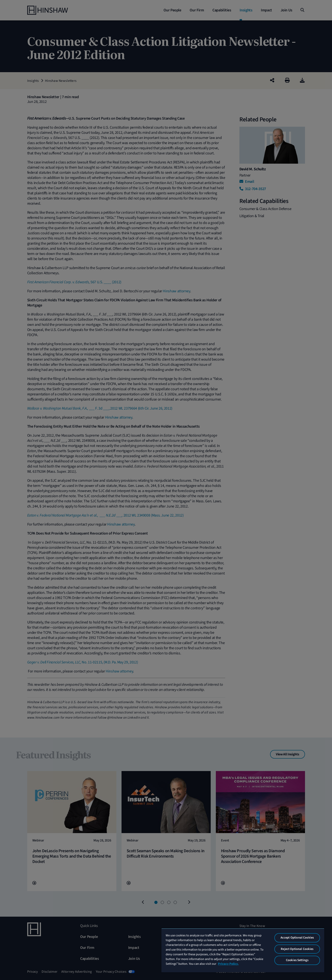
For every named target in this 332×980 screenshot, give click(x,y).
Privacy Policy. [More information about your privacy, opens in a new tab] (228, 964)
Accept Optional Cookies (297, 938)
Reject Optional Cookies (297, 949)
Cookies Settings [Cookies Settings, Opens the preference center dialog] (297, 960)
